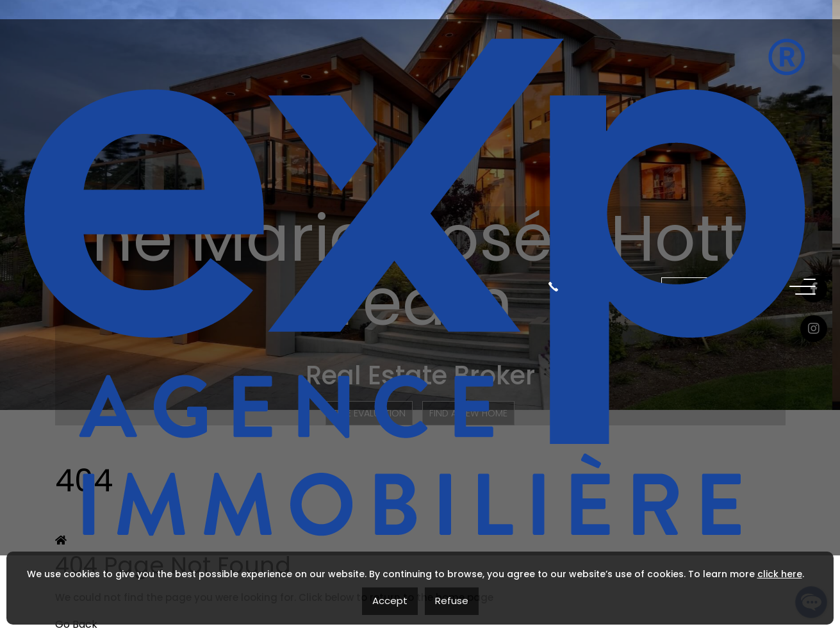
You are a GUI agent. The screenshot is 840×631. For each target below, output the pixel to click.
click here (780, 574)
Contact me (716, 50)
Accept (390, 601)
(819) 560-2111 (595, 51)
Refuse (452, 601)
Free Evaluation (369, 413)
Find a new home (469, 413)
